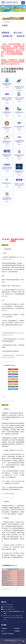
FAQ (4, 631)
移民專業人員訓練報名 (8, 634)
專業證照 (17, 628)
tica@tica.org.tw (11, 609)
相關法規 (5, 628)
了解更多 (7, 87)
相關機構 (17, 631)
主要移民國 (7, 22)
